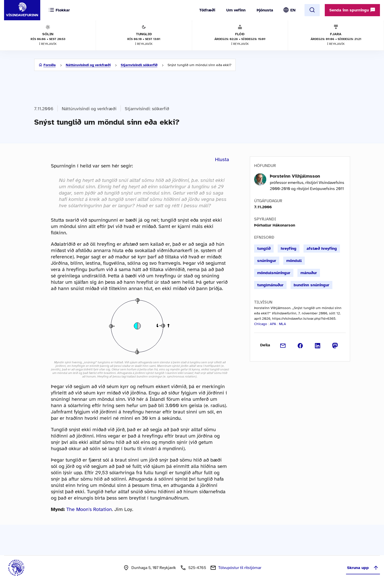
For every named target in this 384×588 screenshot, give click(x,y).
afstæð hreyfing (322, 249)
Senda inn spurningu (352, 10)
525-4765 (197, 568)
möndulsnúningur (274, 273)
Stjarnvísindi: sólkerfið (139, 65)
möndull (294, 261)
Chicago (261, 324)
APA (273, 324)
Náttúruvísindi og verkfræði (88, 65)
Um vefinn (236, 10)
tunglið (264, 249)
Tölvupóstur (240, 568)
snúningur (267, 261)
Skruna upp (363, 568)
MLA (282, 324)
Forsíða (50, 65)
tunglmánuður (270, 285)
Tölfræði (207, 10)
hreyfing (289, 249)
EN (293, 10)
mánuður (309, 273)
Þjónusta (265, 10)
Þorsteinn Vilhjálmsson (295, 176)
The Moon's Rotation (89, 509)
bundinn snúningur (311, 285)
